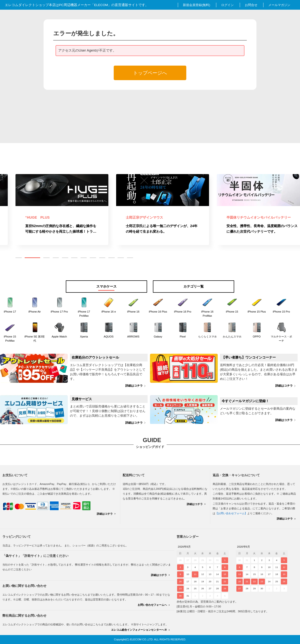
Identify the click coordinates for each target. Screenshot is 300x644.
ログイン (227, 5)
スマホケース (106, 286)
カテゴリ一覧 (194, 286)
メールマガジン (279, 5)
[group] (62, 210)
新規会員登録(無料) (197, 5)
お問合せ (251, 5)
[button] (19, 258)
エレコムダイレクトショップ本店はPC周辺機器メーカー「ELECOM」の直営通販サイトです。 (77, 5)
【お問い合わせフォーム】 (231, 513)
